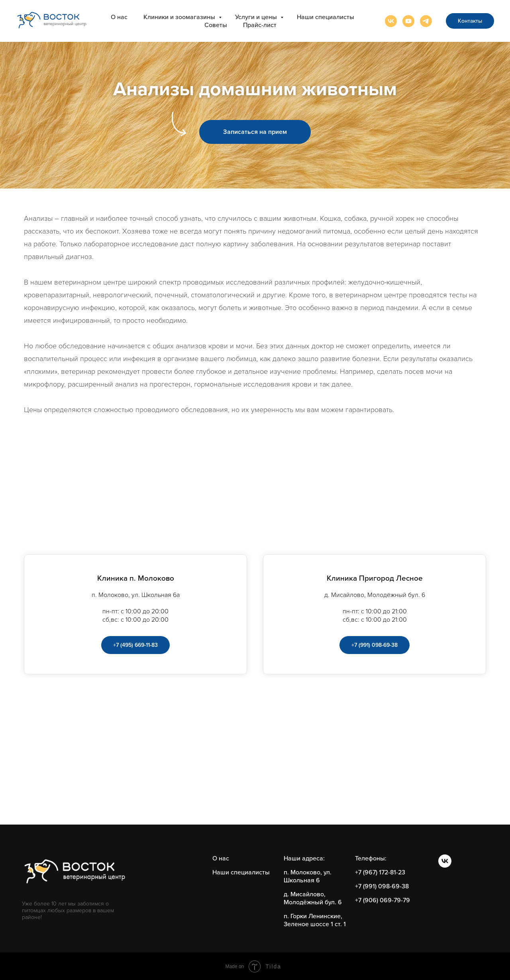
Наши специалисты (326, 17)
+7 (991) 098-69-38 (382, 886)
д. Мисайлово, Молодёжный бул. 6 (313, 898)
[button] (255, 132)
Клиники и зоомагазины (180, 17)
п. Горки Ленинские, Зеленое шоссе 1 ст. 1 (315, 920)
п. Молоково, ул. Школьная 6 (308, 876)
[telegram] (426, 21)
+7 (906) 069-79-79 (382, 900)
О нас (119, 17)
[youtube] (408, 21)
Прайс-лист (260, 25)
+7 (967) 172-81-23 (380, 872)
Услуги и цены (257, 17)
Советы (216, 25)
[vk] (391, 21)
